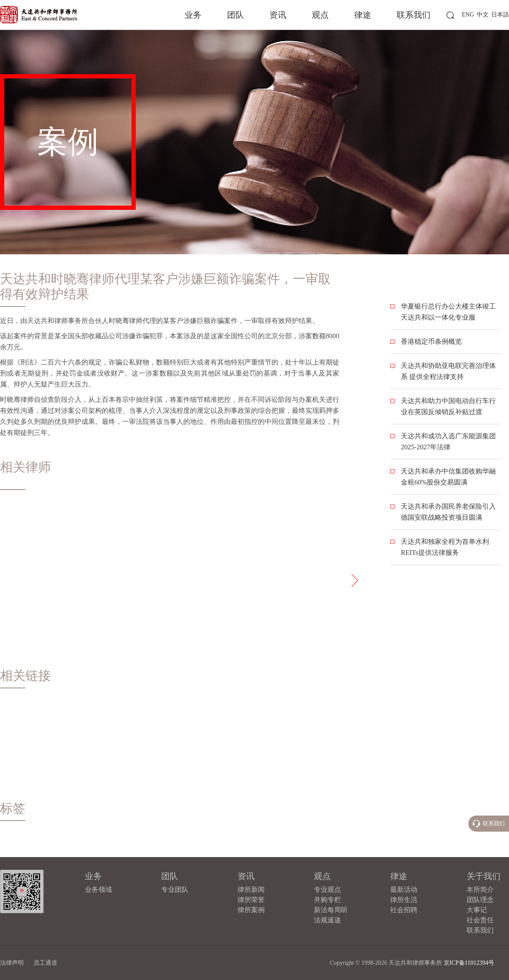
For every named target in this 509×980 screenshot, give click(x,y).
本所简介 (480, 890)
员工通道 (45, 963)
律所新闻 (251, 890)
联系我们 (414, 15)
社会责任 (480, 920)
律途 (363, 15)
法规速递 (327, 920)
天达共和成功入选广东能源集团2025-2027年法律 (448, 441)
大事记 (477, 910)
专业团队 (175, 890)
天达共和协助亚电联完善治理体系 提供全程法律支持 (448, 371)
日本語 (500, 15)
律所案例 (251, 910)
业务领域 (98, 890)
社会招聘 (404, 910)
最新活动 (404, 890)
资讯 (278, 15)
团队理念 (480, 900)
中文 (483, 15)
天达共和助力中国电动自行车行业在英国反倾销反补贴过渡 (448, 406)
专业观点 (327, 890)
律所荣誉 (251, 900)
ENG (468, 15)
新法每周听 (331, 910)
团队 (235, 15)
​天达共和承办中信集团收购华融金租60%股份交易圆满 (448, 477)
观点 (320, 15)
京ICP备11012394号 (469, 963)
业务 (193, 15)
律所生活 (404, 900)
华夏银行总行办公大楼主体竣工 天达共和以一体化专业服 (448, 312)
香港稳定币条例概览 (431, 341)
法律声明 (12, 963)
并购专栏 (327, 900)
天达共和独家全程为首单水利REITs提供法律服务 (445, 547)
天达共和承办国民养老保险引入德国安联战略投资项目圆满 (448, 512)
